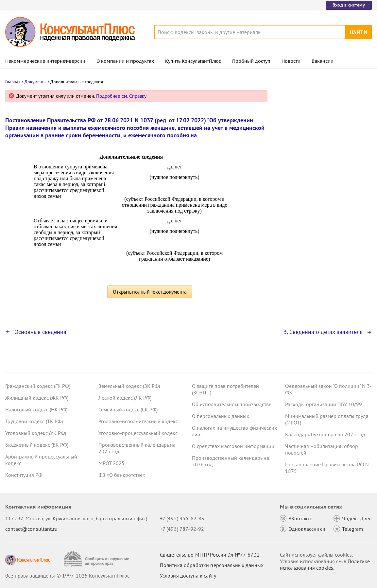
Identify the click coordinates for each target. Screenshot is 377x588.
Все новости (294, 250)
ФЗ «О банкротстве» (122, 475)
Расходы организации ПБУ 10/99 (324, 404)
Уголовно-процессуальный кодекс (138, 433)
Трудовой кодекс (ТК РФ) (34, 421)
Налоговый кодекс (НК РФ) (36, 409)
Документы (35, 82)
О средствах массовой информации (233, 446)
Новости (291, 61)
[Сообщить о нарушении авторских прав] (97, 559)
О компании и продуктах (125, 61)
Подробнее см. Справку (121, 96)
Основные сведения (40, 332)
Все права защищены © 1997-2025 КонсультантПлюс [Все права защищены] (67, 576)
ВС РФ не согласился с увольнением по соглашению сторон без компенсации (321, 128)
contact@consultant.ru (31, 529)
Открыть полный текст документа (150, 292)
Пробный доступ (251, 61)
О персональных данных (221, 416)
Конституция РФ (24, 475)
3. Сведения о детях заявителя (323, 332)
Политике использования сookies (325, 564)
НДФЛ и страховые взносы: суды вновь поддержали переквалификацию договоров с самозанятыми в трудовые (323, 228)
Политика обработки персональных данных (212, 565)
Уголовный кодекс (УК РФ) (36, 433)
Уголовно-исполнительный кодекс (138, 421)
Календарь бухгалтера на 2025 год (325, 434)
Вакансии (323, 61)
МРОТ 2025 (111, 463)
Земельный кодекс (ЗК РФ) (129, 386)
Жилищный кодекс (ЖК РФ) (37, 398)
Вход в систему (349, 5)
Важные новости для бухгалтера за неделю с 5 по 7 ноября (319, 196)
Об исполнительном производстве (232, 404)
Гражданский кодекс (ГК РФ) (38, 386)
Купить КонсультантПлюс (193, 61)
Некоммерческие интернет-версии (45, 61)
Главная (13, 82)
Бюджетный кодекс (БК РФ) (37, 445)
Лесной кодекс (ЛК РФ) (125, 398)
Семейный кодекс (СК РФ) (128, 409)
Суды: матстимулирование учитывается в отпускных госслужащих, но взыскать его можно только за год (323, 164)
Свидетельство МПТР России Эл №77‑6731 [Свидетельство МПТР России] (210, 555)
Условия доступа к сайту (188, 576)
